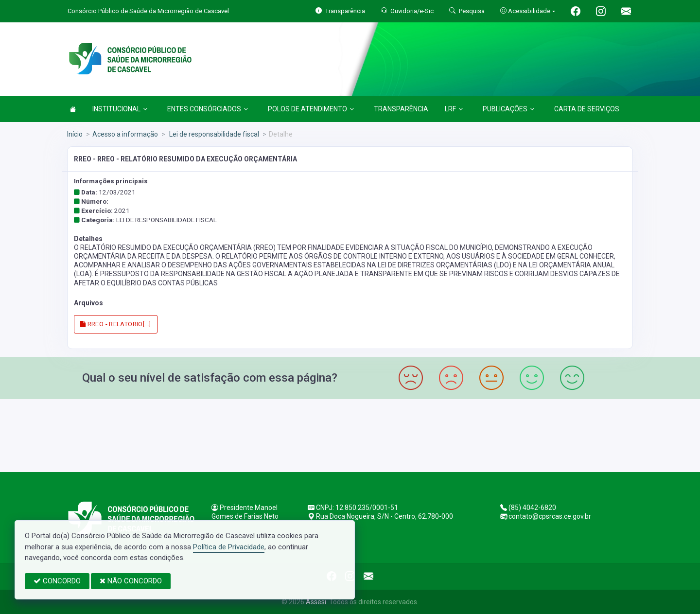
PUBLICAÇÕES (508, 109)
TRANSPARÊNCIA (401, 109)
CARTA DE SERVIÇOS (587, 109)
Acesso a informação (125, 134)
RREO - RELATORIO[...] (116, 324)
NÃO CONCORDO (131, 581)
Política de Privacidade (229, 547)
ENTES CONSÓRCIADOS (208, 109)
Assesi (316, 602)
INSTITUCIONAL (120, 109)
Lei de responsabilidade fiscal (213, 134)
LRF (454, 109)
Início (75, 134)
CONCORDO (57, 581)
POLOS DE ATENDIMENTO (311, 109)
